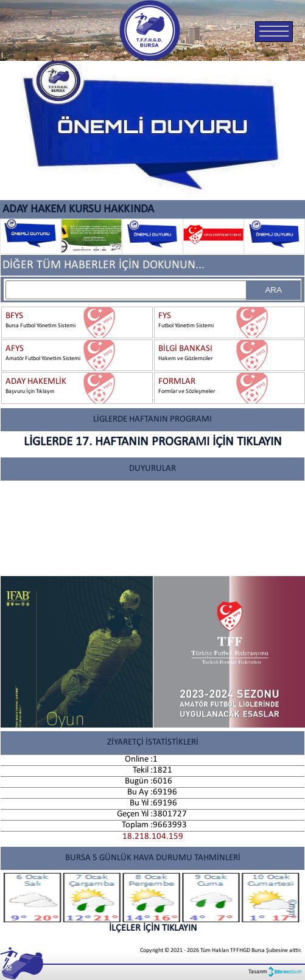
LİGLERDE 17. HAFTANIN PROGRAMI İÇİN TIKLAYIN (153, 442)
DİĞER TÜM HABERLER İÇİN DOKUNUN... (103, 265)
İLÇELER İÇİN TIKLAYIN (152, 903)
